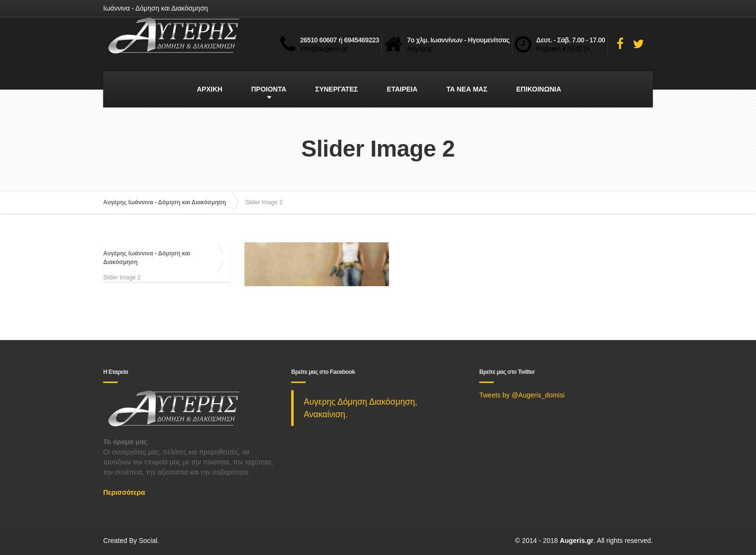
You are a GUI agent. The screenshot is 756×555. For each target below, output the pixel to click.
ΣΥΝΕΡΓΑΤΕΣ (337, 89)
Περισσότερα (124, 492)
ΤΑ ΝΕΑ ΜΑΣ (467, 89)
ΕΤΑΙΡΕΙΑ (402, 89)
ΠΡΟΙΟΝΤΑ (269, 89)
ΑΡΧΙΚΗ (209, 89)
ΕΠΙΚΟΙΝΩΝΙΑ (539, 89)
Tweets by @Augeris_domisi (522, 395)
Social (148, 541)
